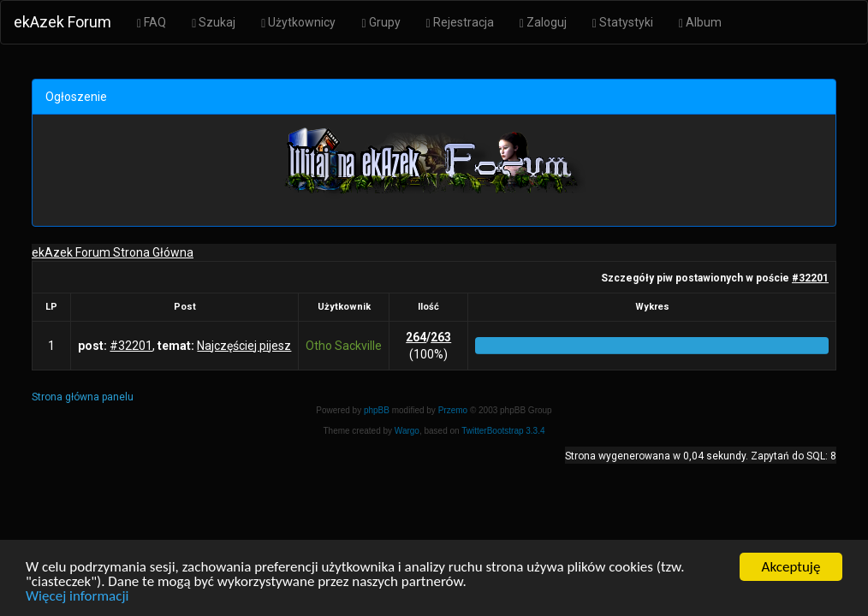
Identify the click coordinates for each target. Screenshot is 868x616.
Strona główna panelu (83, 397)
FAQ (152, 23)
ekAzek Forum (62, 22)
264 (416, 337)
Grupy (380, 23)
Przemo (453, 410)
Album (700, 23)
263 (441, 337)
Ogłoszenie (76, 97)
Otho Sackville (344, 346)
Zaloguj (543, 23)
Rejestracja (460, 23)
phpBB (377, 410)
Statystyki (623, 23)
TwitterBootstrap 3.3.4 (503, 431)
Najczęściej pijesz (244, 346)
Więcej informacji (77, 597)
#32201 (810, 278)
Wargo (407, 431)
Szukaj (214, 23)
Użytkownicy (298, 23)
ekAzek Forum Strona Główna (113, 252)
